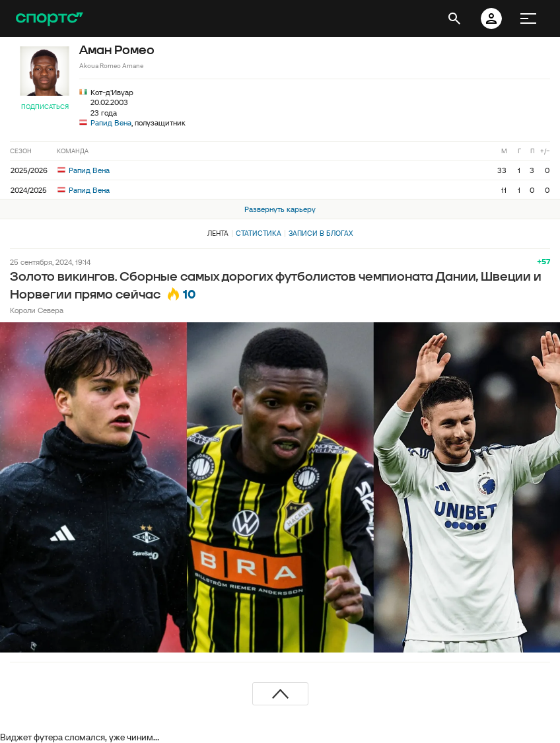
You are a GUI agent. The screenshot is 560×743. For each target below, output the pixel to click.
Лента (218, 233)
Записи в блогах (321, 233)
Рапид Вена (111, 123)
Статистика (259, 233)
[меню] (528, 18)
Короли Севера (37, 310)
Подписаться (45, 107)
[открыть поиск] (454, 18)
